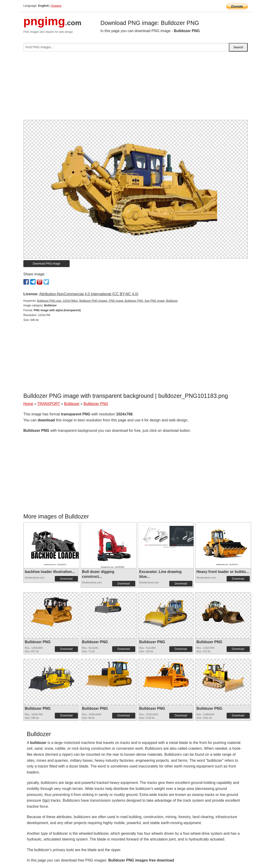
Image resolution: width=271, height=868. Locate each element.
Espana (56, 6)
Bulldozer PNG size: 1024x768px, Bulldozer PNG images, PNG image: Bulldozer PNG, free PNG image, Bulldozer (107, 301)
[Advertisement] (135, 88)
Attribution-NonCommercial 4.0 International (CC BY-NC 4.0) (89, 294)
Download (66, 579)
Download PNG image (47, 264)
